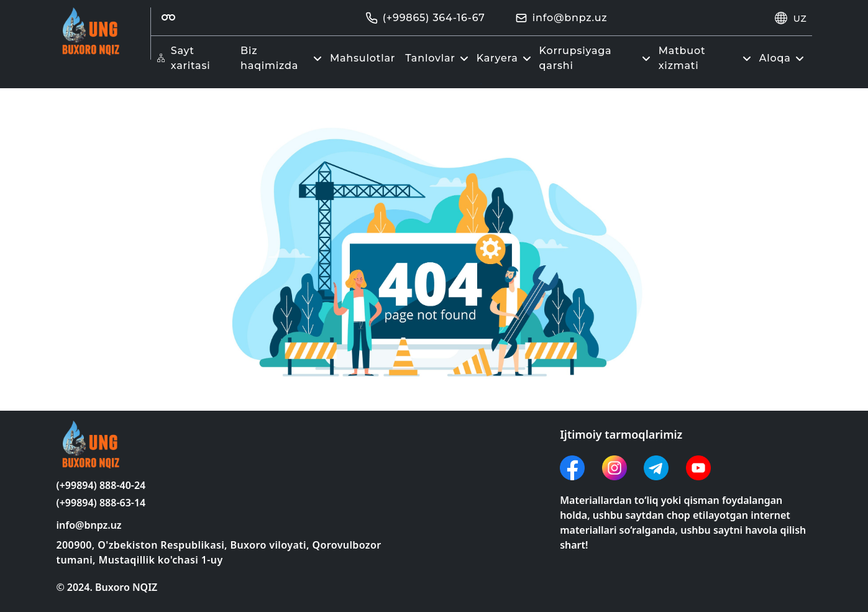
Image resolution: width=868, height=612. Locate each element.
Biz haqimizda (283, 58)
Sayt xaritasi (183, 58)
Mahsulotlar (363, 58)
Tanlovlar (438, 58)
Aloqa (783, 58)
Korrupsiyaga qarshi (596, 58)
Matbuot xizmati (706, 58)
